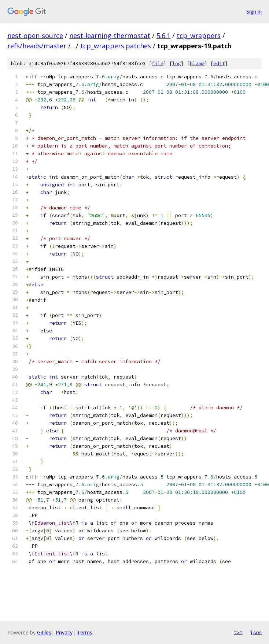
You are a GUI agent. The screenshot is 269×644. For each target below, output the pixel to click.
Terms (85, 632)
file (158, 64)
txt (238, 632)
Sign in (254, 12)
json (256, 632)
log (177, 64)
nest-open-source (35, 36)
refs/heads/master (37, 46)
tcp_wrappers (199, 36)
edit (219, 64)
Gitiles (44, 632)
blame (197, 64)
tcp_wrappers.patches (116, 46)
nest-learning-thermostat (110, 36)
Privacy (64, 632)
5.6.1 (163, 36)
